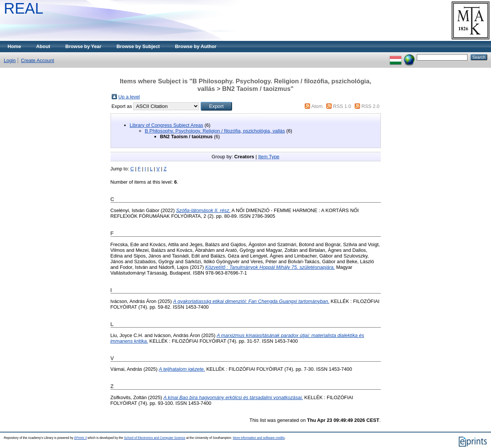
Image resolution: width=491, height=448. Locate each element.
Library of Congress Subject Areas (167, 125)
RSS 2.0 (371, 106)
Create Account (37, 60)
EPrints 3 (80, 438)
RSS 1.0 (342, 106)
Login (10, 60)
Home (14, 46)
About (43, 46)
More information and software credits (259, 438)
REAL (24, 8)
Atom (317, 106)
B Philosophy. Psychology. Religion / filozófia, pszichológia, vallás (215, 131)
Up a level (129, 97)
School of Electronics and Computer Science (154, 438)
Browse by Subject (138, 46)
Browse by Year (83, 46)
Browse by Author (196, 46)
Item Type (269, 157)
